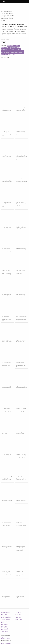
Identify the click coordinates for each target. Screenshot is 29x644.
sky (19, 271)
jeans (23, 499)
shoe (19, 477)
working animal (9, 181)
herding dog (4, 181)
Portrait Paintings (5, 616)
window (9, 297)
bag (25, 479)
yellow (9, 478)
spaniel (18, 433)
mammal (3, 134)
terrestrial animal (19, 158)
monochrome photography (21, 552)
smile (9, 131)
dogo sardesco (22, 548)
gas (25, 131)
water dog (9, 202)
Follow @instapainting (6, 643)
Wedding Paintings (5, 619)
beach (6, 433)
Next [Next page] (9, 57)
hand (4, 131)
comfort (19, 179)
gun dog (7, 342)
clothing (18, 499)
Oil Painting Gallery (6, 613)
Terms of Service (19, 616)
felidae (22, 179)
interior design (4, 297)
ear (5, 156)
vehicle (3, 433)
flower (17, 226)
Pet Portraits (4, 614)
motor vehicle (21, 478)
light (4, 108)
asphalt (10, 275)
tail (2, 411)
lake (10, 340)
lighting (9, 296)
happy (19, 205)
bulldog (7, 294)
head (3, 571)
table (21, 408)
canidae (21, 251)
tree (6, 271)
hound (6, 251)
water (17, 271)
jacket (23, 479)
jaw (6, 156)
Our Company (18, 613)
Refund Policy (18, 618)
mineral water (9, 155)
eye (25, 271)
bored (24, 251)
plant (7, 133)
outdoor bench (19, 297)
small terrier (8, 525)
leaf (6, 477)
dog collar (24, 109)
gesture (3, 573)
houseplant (18, 204)
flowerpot (22, 205)
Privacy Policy (18, 614)
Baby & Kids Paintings (6, 618)
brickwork (21, 134)
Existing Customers (6, 639)
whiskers (21, 112)
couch (5, 294)
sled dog (9, 364)
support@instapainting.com (7, 637)
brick (25, 133)
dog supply (9, 180)
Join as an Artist (5, 631)
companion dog (5, 109)
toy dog (9, 109)
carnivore (7, 108)
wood (17, 109)
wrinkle (18, 251)
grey (17, 388)
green (9, 571)
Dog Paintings (4, 625)
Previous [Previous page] (4, 57)
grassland (18, 321)
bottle (3, 158)
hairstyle (5, 155)
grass (23, 229)
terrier (5, 110)
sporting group (8, 229)
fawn (3, 136)
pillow (6, 596)
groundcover (6, 275)
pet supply (20, 109)
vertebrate (4, 133)
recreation (11, 342)
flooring (18, 134)
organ (3, 156)
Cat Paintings (4, 626)
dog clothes (6, 500)
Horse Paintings (5, 628)
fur (5, 229)
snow (3, 204)
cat (17, 340)
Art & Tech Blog (19, 619)
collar (23, 108)
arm (6, 131)
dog (3, 108)
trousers (26, 499)
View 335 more (12, 54)
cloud (23, 271)
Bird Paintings (5, 630)
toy (9, 500)
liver (25, 108)
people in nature (23, 227)
